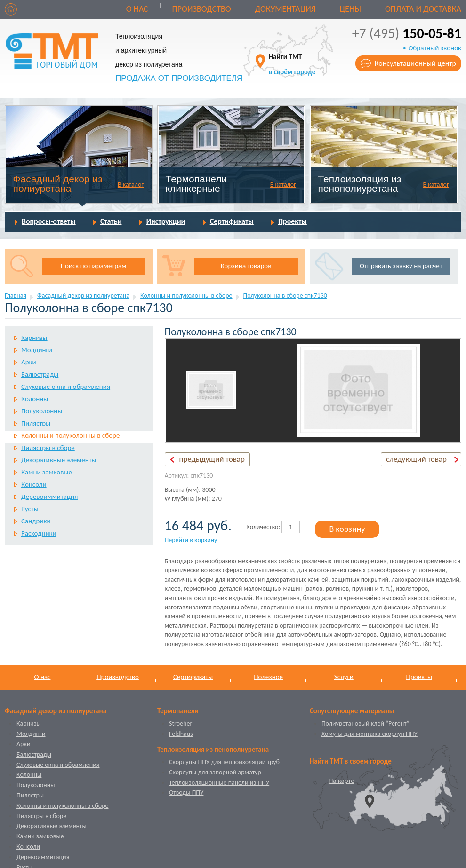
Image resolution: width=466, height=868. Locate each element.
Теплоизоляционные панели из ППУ (219, 783)
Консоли (34, 484)
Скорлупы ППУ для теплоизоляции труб (224, 762)
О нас (137, 9)
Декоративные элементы (59, 460)
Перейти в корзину (191, 540)
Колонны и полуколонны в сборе (186, 296)
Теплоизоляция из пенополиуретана (359, 184)
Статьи (111, 221)
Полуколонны (42, 411)
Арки (29, 362)
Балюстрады (40, 374)
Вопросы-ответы (49, 221)
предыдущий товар (212, 459)
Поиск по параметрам (94, 266)
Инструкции (166, 221)
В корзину (347, 529)
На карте (341, 781)
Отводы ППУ (186, 793)
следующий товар (416, 459)
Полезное (268, 677)
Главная (16, 296)
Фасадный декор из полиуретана (58, 184)
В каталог (131, 185)
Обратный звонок (435, 48)
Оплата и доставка (423, 9)
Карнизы (34, 338)
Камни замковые (47, 472)
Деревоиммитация (49, 497)
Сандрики (36, 521)
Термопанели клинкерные (197, 184)
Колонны (35, 399)
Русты (30, 509)
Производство (202, 9)
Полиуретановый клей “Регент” (366, 723)
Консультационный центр (415, 63)
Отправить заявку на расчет (401, 266)
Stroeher (181, 723)
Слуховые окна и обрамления (66, 387)
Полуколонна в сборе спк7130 (285, 296)
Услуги (344, 677)
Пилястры (36, 423)
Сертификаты (232, 221)
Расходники (39, 533)
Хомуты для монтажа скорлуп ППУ (370, 734)
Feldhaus (181, 734)
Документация (285, 9)
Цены (350, 9)
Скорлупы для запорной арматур (215, 772)
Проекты (293, 221)
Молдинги (37, 350)
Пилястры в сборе (48, 448)
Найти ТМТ (292, 64)
